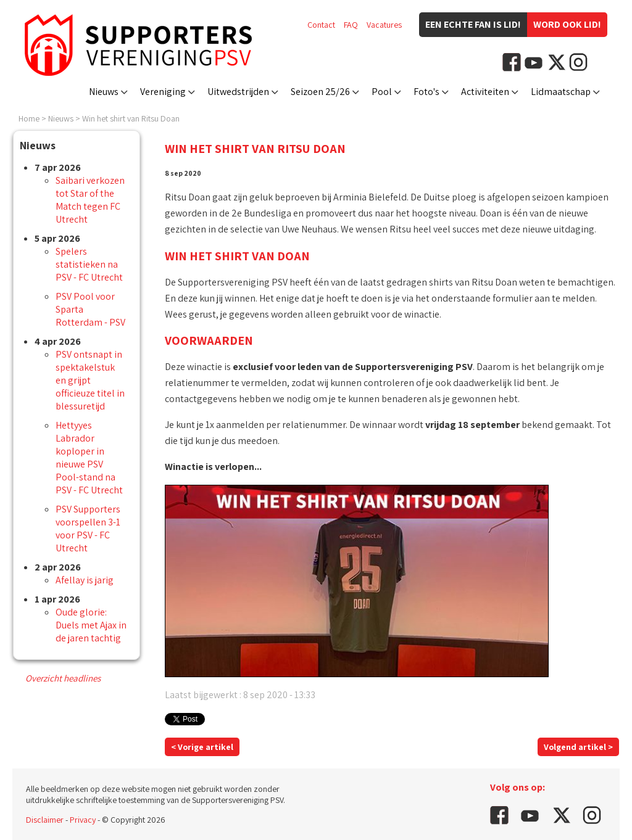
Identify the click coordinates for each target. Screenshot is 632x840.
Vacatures (384, 25)
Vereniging (163, 92)
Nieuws (104, 92)
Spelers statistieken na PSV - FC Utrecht (89, 264)
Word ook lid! (567, 24)
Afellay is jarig (85, 580)
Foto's (426, 92)
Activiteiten (485, 92)
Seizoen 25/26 (320, 92)
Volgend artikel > (578, 747)
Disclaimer (45, 820)
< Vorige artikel (202, 747)
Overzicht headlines (63, 678)
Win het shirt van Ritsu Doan (131, 118)
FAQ (351, 25)
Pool (382, 92)
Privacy (83, 820)
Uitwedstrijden (238, 92)
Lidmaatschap (561, 92)
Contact (321, 25)
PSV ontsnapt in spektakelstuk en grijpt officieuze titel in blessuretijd (90, 380)
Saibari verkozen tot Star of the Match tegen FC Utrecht (90, 200)
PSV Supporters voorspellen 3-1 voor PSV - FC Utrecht (88, 529)
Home (29, 118)
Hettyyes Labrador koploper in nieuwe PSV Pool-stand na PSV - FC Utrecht (89, 458)
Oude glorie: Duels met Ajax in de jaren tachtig (91, 625)
